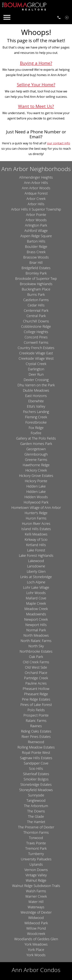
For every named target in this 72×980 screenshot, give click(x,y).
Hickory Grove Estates (36, 476)
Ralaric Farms (36, 721)
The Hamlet (36, 822)
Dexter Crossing (36, 380)
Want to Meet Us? (36, 106)
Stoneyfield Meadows (36, 790)
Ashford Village (36, 231)
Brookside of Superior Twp (36, 278)
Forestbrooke (36, 422)
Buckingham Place (36, 289)
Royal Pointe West (36, 752)
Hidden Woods (36, 497)
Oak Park (36, 657)
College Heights (36, 332)
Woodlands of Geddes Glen (36, 939)
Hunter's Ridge (36, 513)
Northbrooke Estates (36, 651)
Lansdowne (36, 566)
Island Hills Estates (36, 529)
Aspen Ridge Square (36, 236)
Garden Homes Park (36, 444)
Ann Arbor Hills (36, 183)
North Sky (36, 646)
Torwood (36, 838)
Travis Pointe (36, 843)
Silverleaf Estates (36, 774)
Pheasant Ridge (36, 694)
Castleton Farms (36, 300)
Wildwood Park (36, 923)
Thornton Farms (36, 832)
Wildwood (36, 918)
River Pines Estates (36, 737)
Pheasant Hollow (36, 689)
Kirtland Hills (36, 545)
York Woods (36, 955)
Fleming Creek (36, 417)
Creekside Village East (36, 353)
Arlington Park (36, 225)
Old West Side (36, 667)
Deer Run (36, 374)
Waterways (36, 907)
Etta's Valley (36, 406)
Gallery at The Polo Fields (36, 438)
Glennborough (36, 454)
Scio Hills (36, 768)
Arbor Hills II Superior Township (36, 209)
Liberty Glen (36, 571)
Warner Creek (36, 896)
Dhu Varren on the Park (36, 385)
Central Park (36, 316)
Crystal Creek (36, 364)
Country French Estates (36, 348)
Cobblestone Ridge (36, 326)
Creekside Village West (36, 358)
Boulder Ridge (36, 247)
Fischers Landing (36, 412)
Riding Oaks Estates (36, 731)
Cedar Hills (36, 305)
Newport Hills (36, 625)
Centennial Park (36, 310)
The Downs (36, 811)
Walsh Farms (36, 891)
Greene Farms (36, 460)
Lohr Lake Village (36, 587)
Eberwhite (36, 401)
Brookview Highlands (36, 284)
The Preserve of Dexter (36, 827)
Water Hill (36, 902)
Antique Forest (36, 193)
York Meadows (36, 944)
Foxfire (36, 433)
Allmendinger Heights (36, 177)
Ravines (36, 726)
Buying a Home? (36, 63)
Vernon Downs (36, 870)
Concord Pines (36, 337)
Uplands (36, 864)
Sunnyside (36, 795)
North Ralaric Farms (36, 641)
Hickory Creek (36, 470)
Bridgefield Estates (36, 268)
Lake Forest (36, 550)
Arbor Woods (36, 220)
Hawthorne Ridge (36, 465)
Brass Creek (36, 252)
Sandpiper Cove (36, 763)
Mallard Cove (36, 598)
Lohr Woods (36, 593)
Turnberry (36, 854)
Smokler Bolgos (36, 779)
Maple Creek (36, 603)
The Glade (36, 816)
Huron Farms (36, 518)
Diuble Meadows (36, 390)
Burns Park (36, 294)
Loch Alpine (36, 582)
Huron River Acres (36, 523)
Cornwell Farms (36, 342)
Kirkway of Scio (36, 539)
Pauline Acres (36, 683)
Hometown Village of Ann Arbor (36, 508)
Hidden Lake (36, 486)
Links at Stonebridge (36, 577)
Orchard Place (36, 673)
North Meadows (36, 635)
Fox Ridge (36, 428)
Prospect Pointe (36, 715)
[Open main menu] (7, 17)
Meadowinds (36, 614)
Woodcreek (36, 934)
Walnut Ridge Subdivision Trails (36, 886)
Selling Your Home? (36, 85)
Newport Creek (36, 619)
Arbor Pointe (36, 215)
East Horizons (36, 396)
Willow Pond (36, 928)
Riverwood (36, 742)
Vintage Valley (36, 875)
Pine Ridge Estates (36, 699)
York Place (36, 950)
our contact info (59, 143)
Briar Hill (36, 262)
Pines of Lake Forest (36, 705)
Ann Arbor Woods (36, 188)
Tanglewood (36, 800)
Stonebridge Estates (36, 784)
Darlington (36, 369)
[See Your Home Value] (67, 17)
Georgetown (36, 449)
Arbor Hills (36, 204)
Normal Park (36, 630)
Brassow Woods (36, 257)
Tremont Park (36, 848)
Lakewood (36, 561)
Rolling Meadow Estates (36, 747)
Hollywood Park (36, 502)
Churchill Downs (36, 321)
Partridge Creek (36, 678)
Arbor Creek (36, 199)
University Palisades (36, 859)
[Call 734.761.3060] (59, 17)
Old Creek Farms (36, 662)
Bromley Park (36, 273)
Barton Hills (36, 241)
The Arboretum (36, 806)
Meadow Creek (36, 609)
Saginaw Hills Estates (36, 758)
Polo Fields (36, 710)
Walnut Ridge (36, 880)
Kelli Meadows (36, 534)
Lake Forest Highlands (36, 555)
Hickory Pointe (36, 481)
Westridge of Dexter (36, 912)
